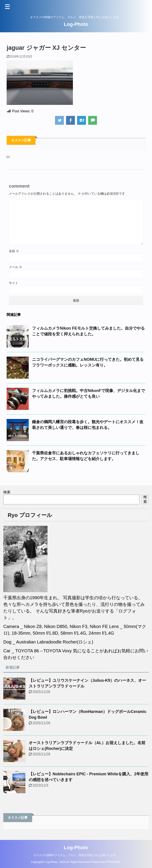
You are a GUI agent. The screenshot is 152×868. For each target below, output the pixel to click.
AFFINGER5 (113, 862)
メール (15, 267)
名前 (14, 251)
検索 (7, 492)
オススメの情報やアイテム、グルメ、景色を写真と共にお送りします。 (76, 855)
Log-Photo (76, 24)
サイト (13, 283)
